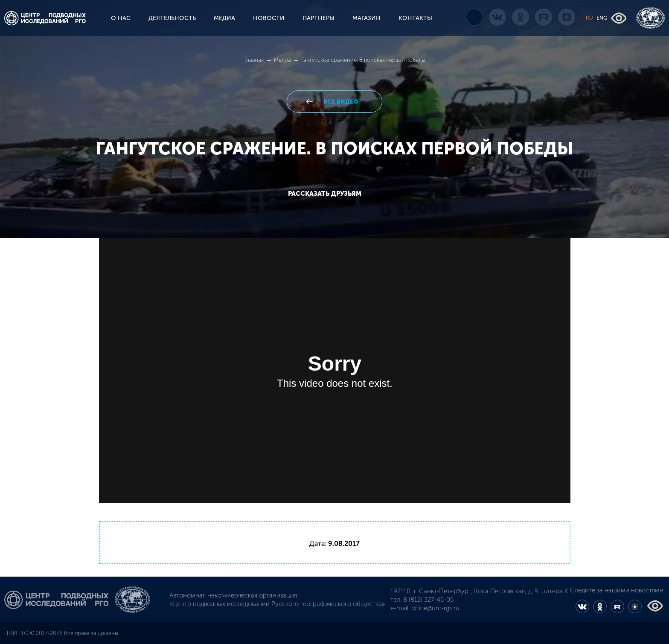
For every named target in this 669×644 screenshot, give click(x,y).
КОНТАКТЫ (415, 18)
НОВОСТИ (269, 18)
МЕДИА (224, 18)
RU (589, 18)
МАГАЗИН (366, 18)
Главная (255, 60)
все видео (340, 102)
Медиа (283, 60)
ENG (602, 18)
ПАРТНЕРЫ (319, 18)
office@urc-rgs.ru (435, 608)
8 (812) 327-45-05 (428, 600)
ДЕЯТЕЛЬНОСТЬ (172, 18)
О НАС (121, 18)
